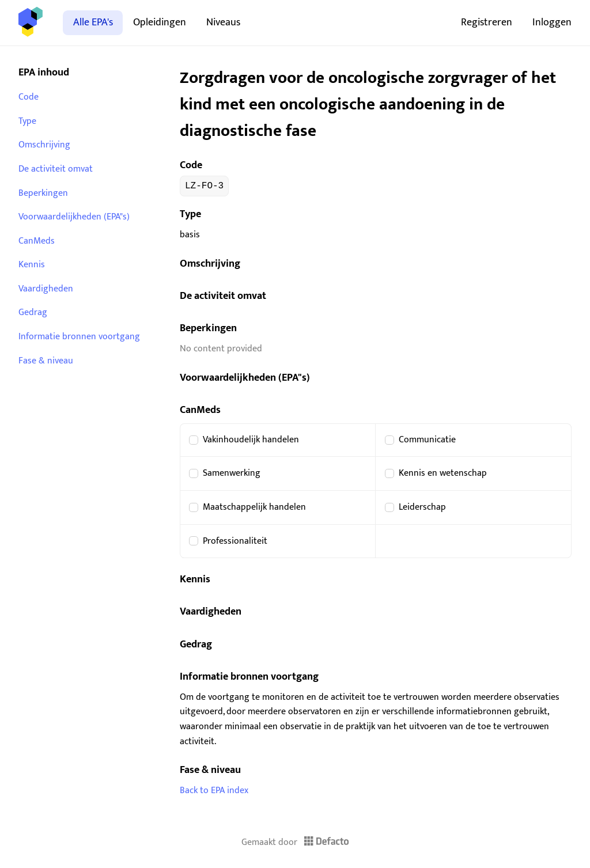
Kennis (32, 265)
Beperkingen (43, 193)
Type (27, 121)
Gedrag (33, 312)
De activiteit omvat (56, 169)
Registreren (487, 22)
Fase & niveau (46, 361)
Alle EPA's (93, 22)
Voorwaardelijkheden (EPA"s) (74, 217)
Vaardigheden (46, 289)
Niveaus (223, 22)
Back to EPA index (214, 791)
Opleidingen (160, 22)
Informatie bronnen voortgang (79, 337)
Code (29, 97)
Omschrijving (44, 145)
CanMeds (37, 241)
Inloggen (552, 22)
